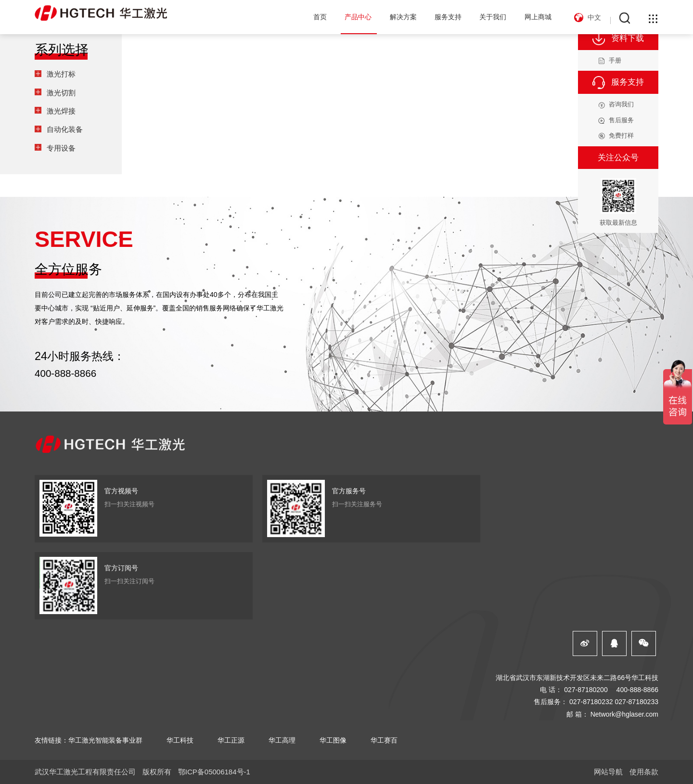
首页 (320, 17)
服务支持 (448, 17)
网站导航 (608, 772)
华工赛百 (384, 740)
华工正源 (231, 740)
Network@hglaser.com (624, 714)
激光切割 (61, 93)
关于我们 (493, 17)
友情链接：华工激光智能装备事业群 (89, 740)
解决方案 (403, 17)
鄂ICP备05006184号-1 (214, 772)
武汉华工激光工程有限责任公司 (85, 772)
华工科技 (180, 740)
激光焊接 (61, 111)
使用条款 (644, 772)
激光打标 (61, 74)
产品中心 (358, 17)
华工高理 (282, 740)
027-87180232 (591, 702)
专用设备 (61, 148)
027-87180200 (586, 690)
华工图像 (333, 740)
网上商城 (538, 17)
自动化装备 (65, 129)
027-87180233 (636, 702)
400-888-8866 (65, 373)
